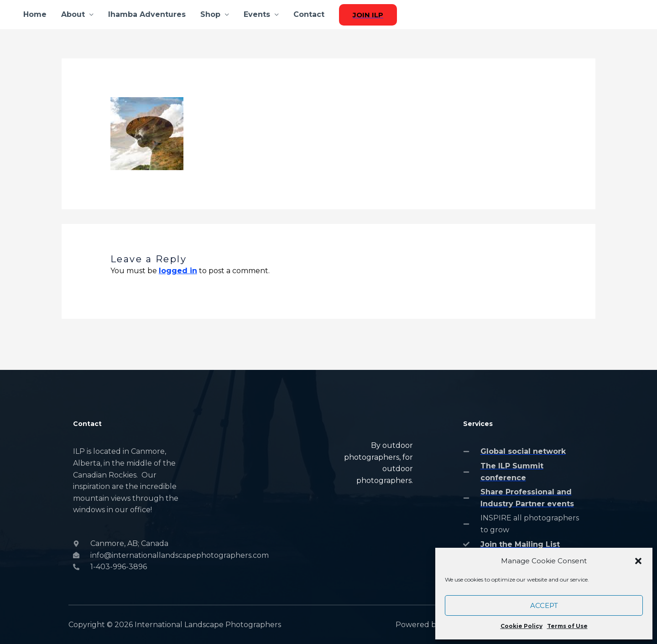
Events (257, 14)
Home (35, 14)
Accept (544, 605)
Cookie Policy (521, 626)
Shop (210, 14)
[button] (638, 561)
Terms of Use (567, 626)
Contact (309, 14)
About (73, 14)
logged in (178, 271)
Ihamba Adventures (147, 14)
